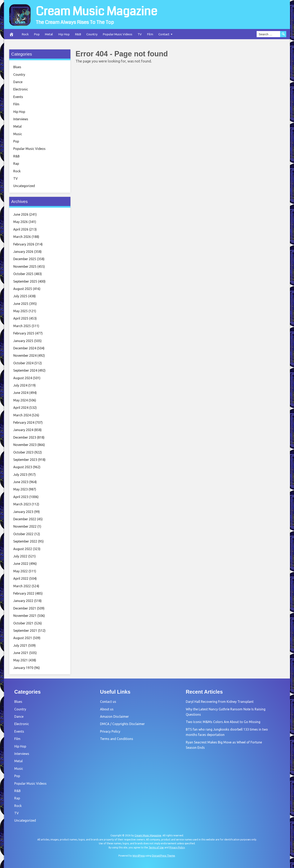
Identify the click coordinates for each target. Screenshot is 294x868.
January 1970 (23, 668)
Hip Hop (64, 34)
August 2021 (23, 638)
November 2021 (25, 616)
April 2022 (21, 578)
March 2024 (22, 415)
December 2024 (25, 348)
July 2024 (20, 385)
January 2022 (23, 601)
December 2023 (25, 437)
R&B (78, 34)
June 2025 (21, 304)
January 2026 (23, 252)
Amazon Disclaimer (114, 716)
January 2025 (23, 341)
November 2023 (25, 445)
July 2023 (20, 475)
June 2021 (21, 653)
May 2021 (21, 660)
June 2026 (21, 214)
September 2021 (25, 631)
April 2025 (21, 318)
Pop (37, 34)
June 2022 (21, 564)
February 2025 (24, 333)
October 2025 (23, 274)
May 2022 (21, 571)
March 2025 (22, 326)
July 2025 (20, 296)
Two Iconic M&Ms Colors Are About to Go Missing (223, 722)
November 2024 (25, 355)
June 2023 (21, 482)
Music (18, 134)
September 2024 (25, 370)
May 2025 (21, 311)
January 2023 (23, 512)
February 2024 (24, 422)
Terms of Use (156, 847)
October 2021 (23, 623)
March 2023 (22, 504)
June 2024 (21, 393)
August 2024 (23, 378)
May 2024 (21, 400)
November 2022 (25, 526)
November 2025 (25, 266)
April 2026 (21, 229)
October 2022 (23, 534)
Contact (164, 34)
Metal (49, 34)
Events (18, 97)
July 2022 (20, 556)
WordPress (139, 856)
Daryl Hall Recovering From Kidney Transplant (220, 702)
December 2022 (25, 519)
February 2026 (24, 244)
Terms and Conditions (117, 739)
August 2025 (23, 289)
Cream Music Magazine (96, 11)
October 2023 (23, 452)
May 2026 (21, 222)
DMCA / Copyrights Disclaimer (122, 724)
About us (107, 709)
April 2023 (21, 497)
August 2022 (23, 549)
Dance (18, 82)
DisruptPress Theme (163, 856)
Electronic (21, 89)
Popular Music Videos (117, 34)
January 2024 (23, 430)
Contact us (108, 702)
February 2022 (24, 593)
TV (140, 34)
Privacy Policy (110, 731)
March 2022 (22, 586)
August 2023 (23, 467)
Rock (25, 34)
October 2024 (23, 363)
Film (150, 34)
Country (92, 34)
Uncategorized (24, 186)
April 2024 (21, 408)
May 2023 (21, 489)
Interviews (21, 119)
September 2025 (25, 281)
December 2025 (25, 259)
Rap (16, 164)
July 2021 (20, 645)
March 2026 (22, 237)
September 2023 (25, 460)
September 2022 (25, 541)
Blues (17, 67)
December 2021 (25, 608)
